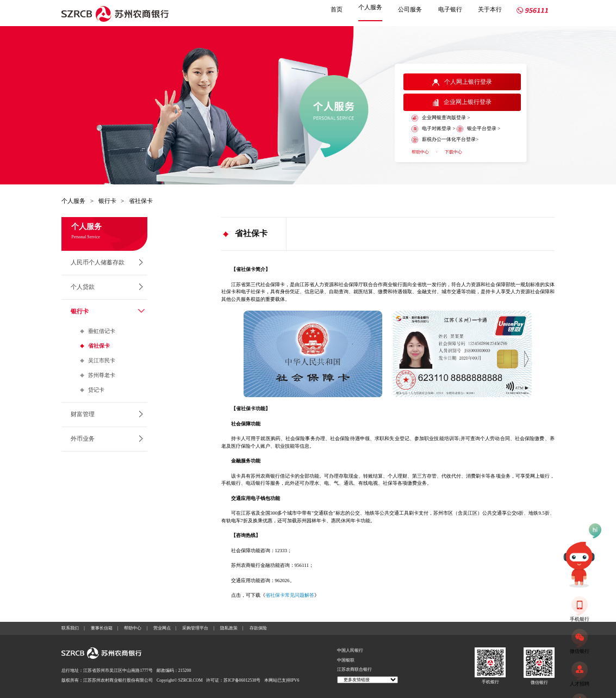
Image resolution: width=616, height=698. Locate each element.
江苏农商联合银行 (354, 669)
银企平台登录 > (478, 129)
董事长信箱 (102, 628)
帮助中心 (420, 152)
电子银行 (450, 9)
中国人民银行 (350, 650)
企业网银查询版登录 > (441, 118)
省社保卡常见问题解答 (290, 595)
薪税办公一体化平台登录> (445, 140)
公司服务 (410, 9)
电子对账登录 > (433, 129)
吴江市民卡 (102, 360)
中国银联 (346, 660)
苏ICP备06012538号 (242, 680)
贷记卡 (96, 390)
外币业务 (83, 438)
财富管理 (83, 414)
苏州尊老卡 (102, 375)
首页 (337, 9)
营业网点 (162, 628)
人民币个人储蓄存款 (98, 262)
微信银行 (539, 682)
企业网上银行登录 (462, 102)
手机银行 (490, 682)
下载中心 (453, 152)
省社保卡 (141, 201)
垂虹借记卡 (102, 331)
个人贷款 (83, 287)
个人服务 (370, 7)
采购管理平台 (195, 628)
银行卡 (107, 201)
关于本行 (490, 9)
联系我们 (70, 628)
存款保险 (258, 628)
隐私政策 (229, 628)
